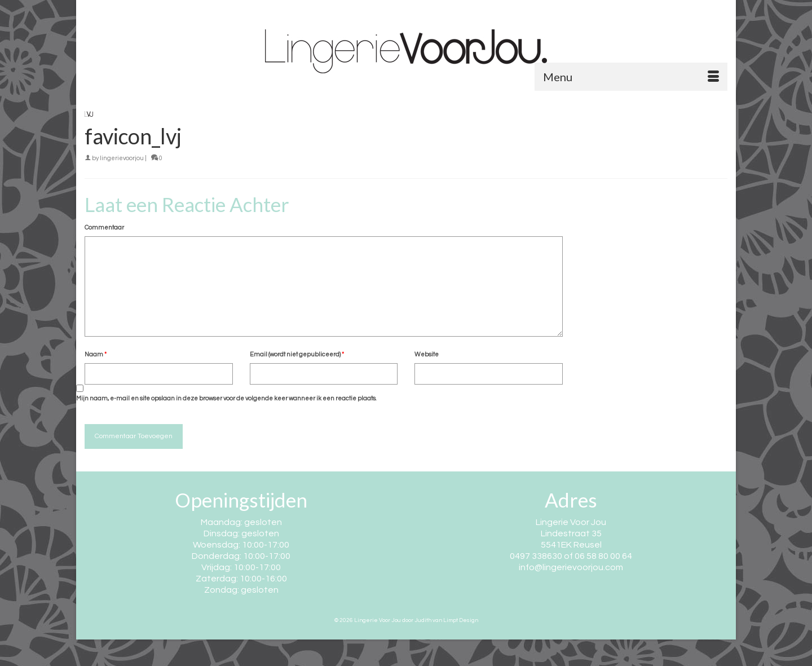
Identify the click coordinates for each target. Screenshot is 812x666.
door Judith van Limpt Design (440, 620)
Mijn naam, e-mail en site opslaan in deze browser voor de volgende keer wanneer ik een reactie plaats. (226, 398)
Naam (96, 354)
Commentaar (104, 228)
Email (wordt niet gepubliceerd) (297, 354)
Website (427, 354)
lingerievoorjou (122, 158)
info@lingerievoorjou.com (571, 567)
